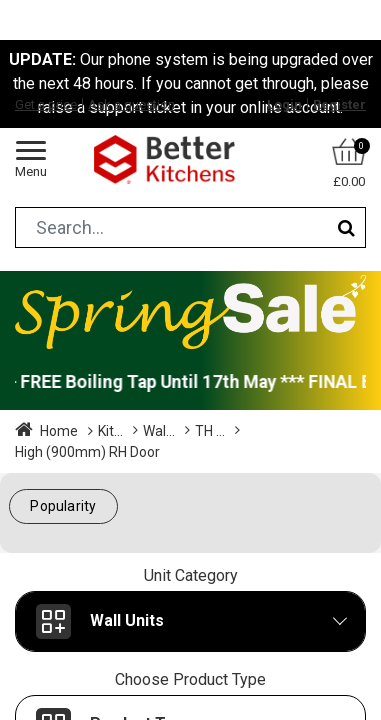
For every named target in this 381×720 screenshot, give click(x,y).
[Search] (346, 227)
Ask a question (131, 104)
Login (284, 104)
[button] (63, 506)
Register (339, 104)
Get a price (46, 104)
